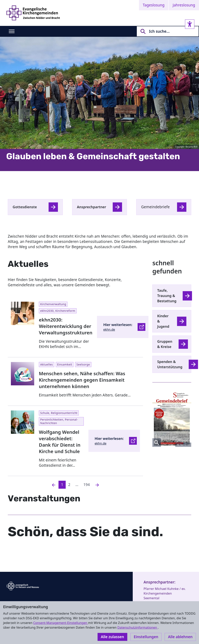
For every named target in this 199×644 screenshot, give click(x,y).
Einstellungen (146, 637)
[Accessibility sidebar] (190, 24)
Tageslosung (154, 5)
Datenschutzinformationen (138, 627)
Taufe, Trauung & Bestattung (167, 296)
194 (87, 485)
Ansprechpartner (92, 207)
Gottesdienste (25, 207)
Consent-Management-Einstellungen (61, 623)
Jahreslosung (184, 5)
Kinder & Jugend (163, 321)
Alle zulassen (112, 637)
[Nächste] (97, 485)
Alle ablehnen (180, 637)
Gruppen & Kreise (165, 344)
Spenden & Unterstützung (170, 364)
